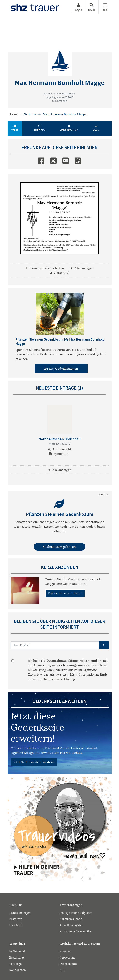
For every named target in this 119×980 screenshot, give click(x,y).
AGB (62, 970)
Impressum (67, 957)
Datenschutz (68, 964)
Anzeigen (40, 128)
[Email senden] (55, 645)
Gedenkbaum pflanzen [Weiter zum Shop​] (59, 547)
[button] (104, 645)
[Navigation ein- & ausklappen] (105, 7)
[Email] (66, 160)
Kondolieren (17, 970)
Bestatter (15, 919)
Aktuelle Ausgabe (71, 925)
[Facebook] (41, 160)
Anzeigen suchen (71, 919)
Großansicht (59, 449)
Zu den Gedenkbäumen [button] (61, 369)
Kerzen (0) (59, 273)
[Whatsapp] (78, 160)
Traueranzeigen (20, 913)
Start (15, 128)
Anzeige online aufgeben (76, 913)
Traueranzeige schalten (45, 268)
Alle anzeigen (82, 268)
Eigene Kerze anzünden (65, 593)
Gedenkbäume (69, 128)
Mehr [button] (96, 129)
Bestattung (17, 957)
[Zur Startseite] (35, 7)
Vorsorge (15, 964)
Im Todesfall (17, 951)
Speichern (59, 454)
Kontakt (65, 951)
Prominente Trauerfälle (75, 931)
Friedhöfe (16, 925)
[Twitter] (53, 160)
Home (14, 114)
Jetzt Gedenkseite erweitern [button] (34, 762)
